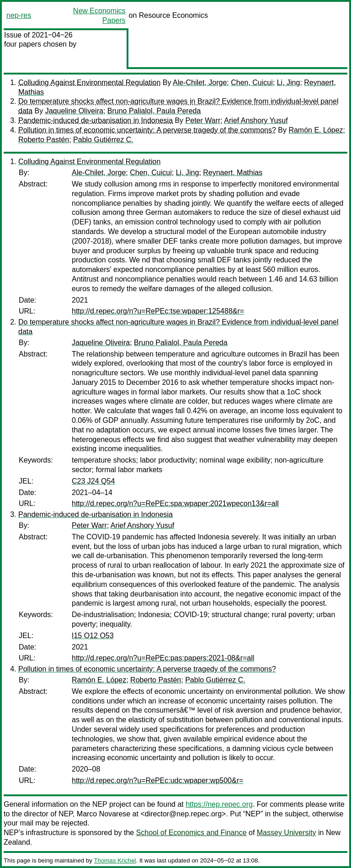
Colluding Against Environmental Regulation (89, 83)
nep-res (19, 15)
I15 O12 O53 (93, 636)
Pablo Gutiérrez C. (103, 140)
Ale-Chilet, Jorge (200, 83)
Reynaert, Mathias (233, 173)
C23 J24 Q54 (93, 481)
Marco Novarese (104, 814)
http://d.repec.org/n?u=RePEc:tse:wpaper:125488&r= (158, 311)
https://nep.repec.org (219, 804)
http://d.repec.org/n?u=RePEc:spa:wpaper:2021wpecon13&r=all (175, 503)
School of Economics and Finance (191, 833)
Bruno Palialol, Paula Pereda (154, 111)
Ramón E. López (316, 130)
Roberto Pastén (44, 140)
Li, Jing (289, 83)
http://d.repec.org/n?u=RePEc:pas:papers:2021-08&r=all (163, 658)
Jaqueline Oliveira (74, 111)
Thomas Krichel (115, 860)
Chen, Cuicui (252, 83)
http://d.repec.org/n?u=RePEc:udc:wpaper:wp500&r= (157, 780)
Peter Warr (203, 120)
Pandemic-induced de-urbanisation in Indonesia (96, 120)
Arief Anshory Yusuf (256, 120)
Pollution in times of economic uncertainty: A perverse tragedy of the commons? (147, 130)
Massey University (287, 833)
